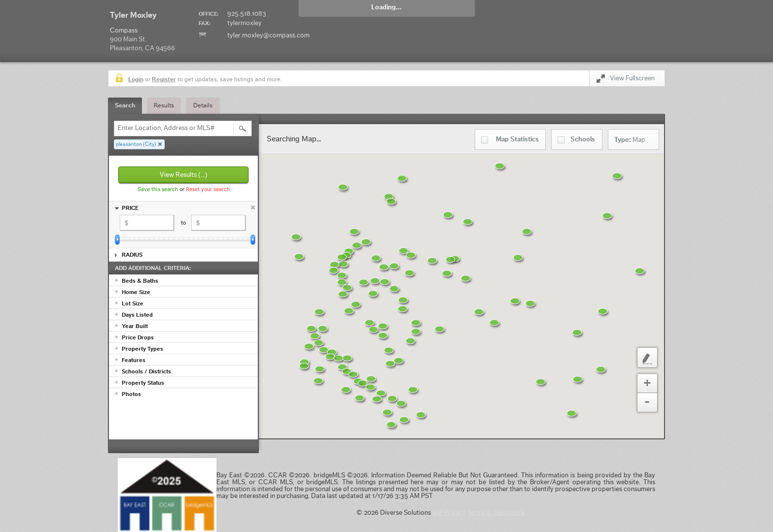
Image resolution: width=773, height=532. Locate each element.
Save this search (158, 189)
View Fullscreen (626, 80)
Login (136, 79)
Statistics (517, 139)
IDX (438, 513)
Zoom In (647, 383)
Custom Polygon (647, 358)
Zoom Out (647, 403)
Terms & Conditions (496, 513)
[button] (428, 421)
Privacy (455, 513)
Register (164, 79)
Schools (583, 139)
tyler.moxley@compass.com (268, 35)
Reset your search (208, 189)
